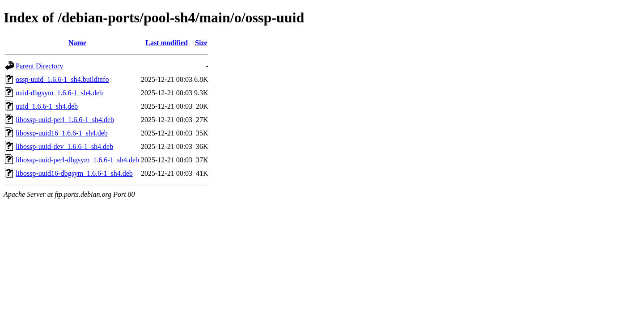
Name (77, 43)
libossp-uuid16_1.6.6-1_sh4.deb (62, 133)
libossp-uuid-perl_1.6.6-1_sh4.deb (65, 120)
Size (201, 43)
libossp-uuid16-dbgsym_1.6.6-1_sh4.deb (74, 173)
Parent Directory (39, 66)
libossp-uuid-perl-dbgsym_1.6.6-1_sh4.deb (77, 160)
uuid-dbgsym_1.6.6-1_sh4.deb (59, 93)
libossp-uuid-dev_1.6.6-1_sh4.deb (64, 146)
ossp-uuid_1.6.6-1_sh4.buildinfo (62, 79)
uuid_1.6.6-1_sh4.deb (47, 106)
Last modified (167, 43)
